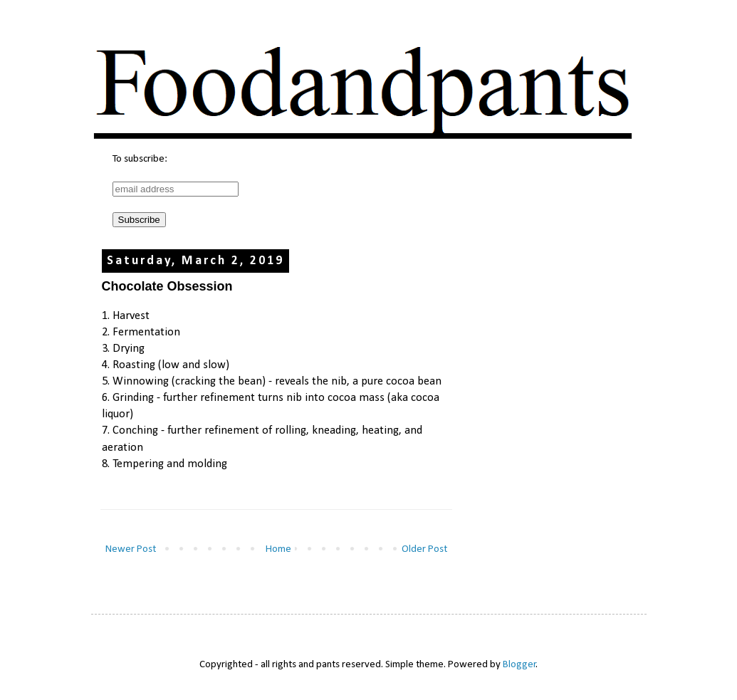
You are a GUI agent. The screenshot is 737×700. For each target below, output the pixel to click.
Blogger (519, 665)
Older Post (424, 549)
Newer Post (131, 549)
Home (278, 549)
